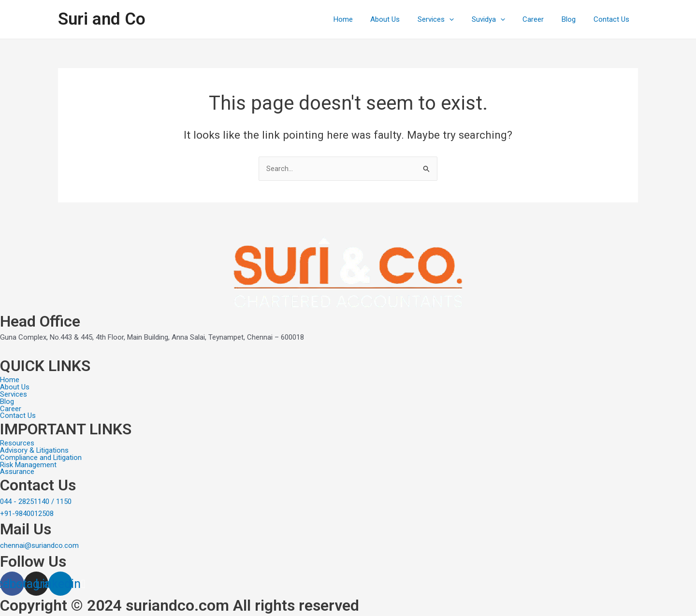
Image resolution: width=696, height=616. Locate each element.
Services (450, 19)
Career (541, 19)
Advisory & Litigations (35, 450)
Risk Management (28, 465)
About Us (403, 19)
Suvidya (500, 19)
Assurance (17, 472)
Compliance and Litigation (41, 457)
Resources (17, 443)
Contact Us (613, 19)
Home (364, 19)
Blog (573, 19)
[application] (464, 19)
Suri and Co (102, 19)
